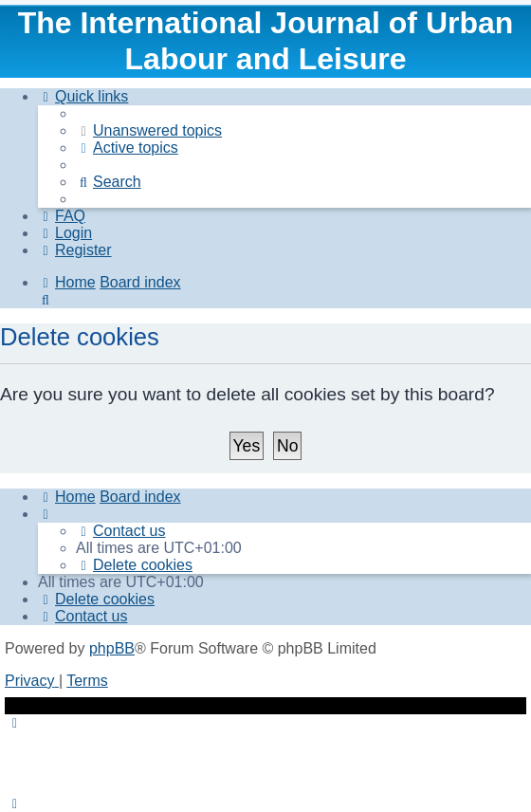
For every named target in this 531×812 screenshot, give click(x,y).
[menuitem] (149, 130)
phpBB (112, 648)
